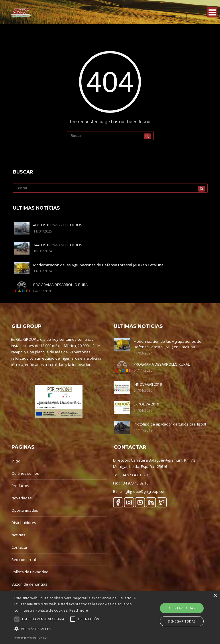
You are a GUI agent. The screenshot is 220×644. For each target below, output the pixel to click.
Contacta (19, 547)
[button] (76, 629)
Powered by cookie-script (31, 638)
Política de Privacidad (30, 572)
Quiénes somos (25, 473)
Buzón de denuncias (29, 584)
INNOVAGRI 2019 (148, 384)
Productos (20, 486)
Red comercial (24, 560)
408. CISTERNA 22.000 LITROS (58, 225)
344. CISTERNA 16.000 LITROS (58, 245)
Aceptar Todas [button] (182, 608)
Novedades (22, 498)
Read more (79, 610)
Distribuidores (24, 523)
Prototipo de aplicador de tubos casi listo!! (170, 424)
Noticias (18, 535)
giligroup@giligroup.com (146, 491)
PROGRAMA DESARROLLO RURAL (61, 285)
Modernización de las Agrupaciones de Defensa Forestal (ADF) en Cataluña (98, 265)
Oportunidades (25, 510)
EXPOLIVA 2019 (146, 404)
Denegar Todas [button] (182, 621)
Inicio (16, 461)
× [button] (215, 596)
